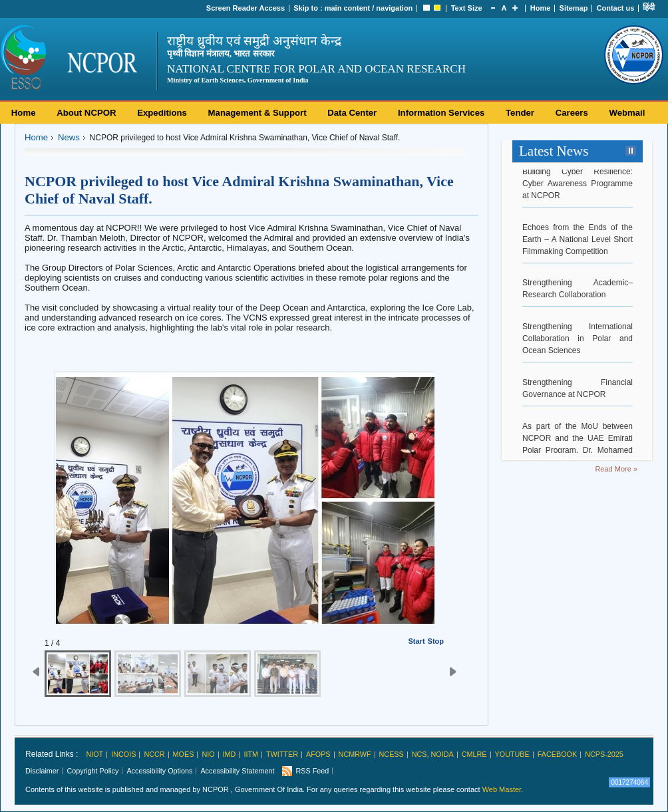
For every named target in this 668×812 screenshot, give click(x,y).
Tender (520, 113)
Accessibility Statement (237, 771)
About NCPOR (86, 113)
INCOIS (123, 754)
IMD (230, 754)
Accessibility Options (159, 771)
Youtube (512, 754)
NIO (208, 754)
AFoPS (318, 754)
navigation (394, 8)
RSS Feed (312, 771)
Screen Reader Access (246, 8)
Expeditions (162, 113)
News (69, 137)
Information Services (441, 113)
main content (347, 8)
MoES (184, 754)
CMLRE (474, 754)
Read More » (616, 469)
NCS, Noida (433, 754)
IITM (251, 754)
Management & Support (257, 113)
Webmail (627, 113)
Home (541, 8)
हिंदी (649, 7)
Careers (572, 113)
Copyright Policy (92, 771)
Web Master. (503, 789)
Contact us (616, 8)
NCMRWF (355, 754)
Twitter (282, 754)
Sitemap (574, 8)
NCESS (392, 754)
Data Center (352, 113)
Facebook (557, 754)
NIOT (94, 754)
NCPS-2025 (604, 754)
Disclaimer (42, 771)
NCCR (154, 754)
